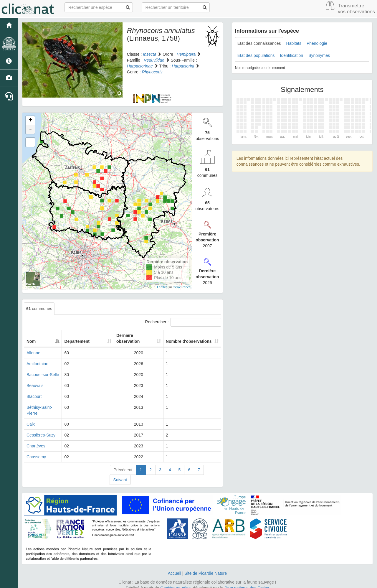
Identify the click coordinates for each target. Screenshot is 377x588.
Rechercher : (183, 322)
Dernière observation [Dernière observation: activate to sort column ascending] (131, 338)
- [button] (30, 129)
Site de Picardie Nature (206, 567)
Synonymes (319, 55)
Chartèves (36, 440)
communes (39, 309)
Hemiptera (186, 54)
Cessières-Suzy (41, 429)
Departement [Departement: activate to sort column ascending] (95, 341)
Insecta (149, 54)
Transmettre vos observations (356, 9)
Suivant (120, 474)
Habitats (294, 43)
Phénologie (317, 43)
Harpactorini (183, 66)
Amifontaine (37, 364)
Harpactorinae (140, 66)
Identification (292, 55)
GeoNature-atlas (175, 582)
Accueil (175, 567)
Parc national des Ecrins (247, 582)
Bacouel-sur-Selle (43, 375)
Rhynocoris (152, 72)
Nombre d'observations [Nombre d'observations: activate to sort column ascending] (184, 338)
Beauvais (35, 386)
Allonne (33, 353)
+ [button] (30, 121)
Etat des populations (256, 55)
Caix (31, 418)
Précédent (123, 464)
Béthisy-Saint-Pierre (45, 407)
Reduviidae (154, 60)
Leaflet (162, 287)
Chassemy (36, 451)
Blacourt (34, 396)
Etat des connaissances (259, 43)
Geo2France (182, 287)
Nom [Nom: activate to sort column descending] (31, 341)
